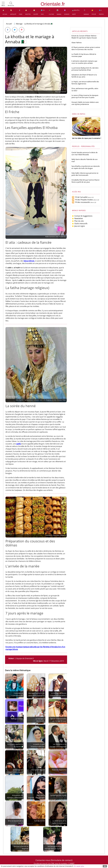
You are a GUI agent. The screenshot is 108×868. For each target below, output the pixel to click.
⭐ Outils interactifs (80, 224)
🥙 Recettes (28, 12)
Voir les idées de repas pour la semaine (86, 138)
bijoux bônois (29, 261)
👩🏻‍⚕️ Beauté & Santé (76, 12)
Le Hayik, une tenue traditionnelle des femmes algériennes (85, 83)
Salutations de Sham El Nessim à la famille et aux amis (84, 76)
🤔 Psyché (94, 12)
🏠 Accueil (5, 12)
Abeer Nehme (77, 43)
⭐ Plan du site (78, 221)
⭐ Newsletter (77, 218)
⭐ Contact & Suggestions (82, 216)
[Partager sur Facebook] (8, 30)
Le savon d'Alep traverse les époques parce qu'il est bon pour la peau (85, 96)
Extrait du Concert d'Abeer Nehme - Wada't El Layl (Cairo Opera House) (84, 37)
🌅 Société (36, 12)
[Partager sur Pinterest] (22, 30)
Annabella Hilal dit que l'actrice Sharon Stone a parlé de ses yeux (85, 181)
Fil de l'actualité (80, 197)
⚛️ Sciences (67, 12)
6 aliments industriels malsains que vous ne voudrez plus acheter (84, 62)
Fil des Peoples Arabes (82, 200)
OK (105, 866)
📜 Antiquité (13, 12)
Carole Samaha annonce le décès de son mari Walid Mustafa (84, 153)
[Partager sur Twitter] (15, 30)
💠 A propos (101, 12)
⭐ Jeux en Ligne (78, 226)
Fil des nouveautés (81, 202)
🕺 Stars (21, 12)
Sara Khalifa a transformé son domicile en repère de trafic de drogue (86, 167)
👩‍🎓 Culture (51, 12)
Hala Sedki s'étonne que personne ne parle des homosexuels (85, 174)
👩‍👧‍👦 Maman (59, 12)
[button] (3, 4)
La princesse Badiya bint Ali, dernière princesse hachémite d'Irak (85, 69)
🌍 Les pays (43, 12)
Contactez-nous (43, 860)
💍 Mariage (86, 12)
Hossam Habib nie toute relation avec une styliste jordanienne (85, 103)
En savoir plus (79, 866)
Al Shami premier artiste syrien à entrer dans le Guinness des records (86, 48)
